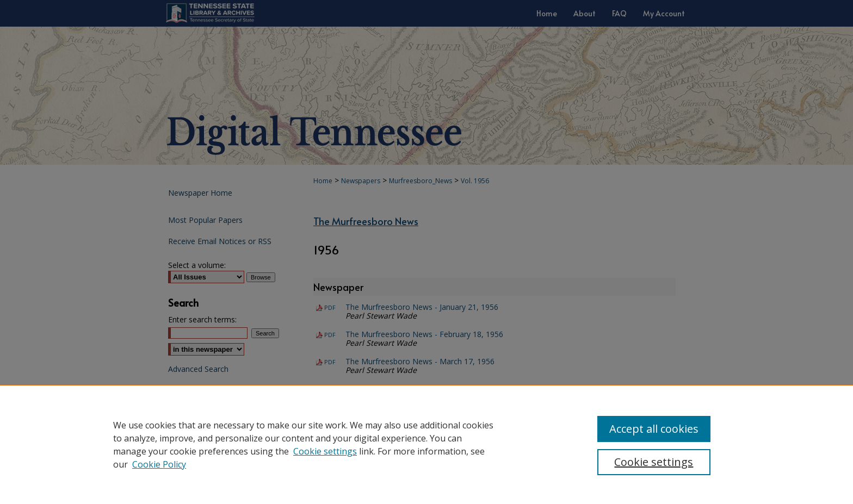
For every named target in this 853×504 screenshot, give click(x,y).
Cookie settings (325, 451)
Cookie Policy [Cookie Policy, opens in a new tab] (159, 464)
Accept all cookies (654, 429)
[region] (426, 444)
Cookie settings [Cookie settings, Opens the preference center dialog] (654, 462)
